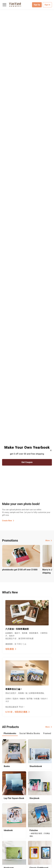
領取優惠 (11, 649)
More (49, 541)
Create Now (8, 521)
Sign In (47, 5)
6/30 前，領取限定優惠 (18, 712)
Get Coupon (27, 462)
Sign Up (37, 5)
